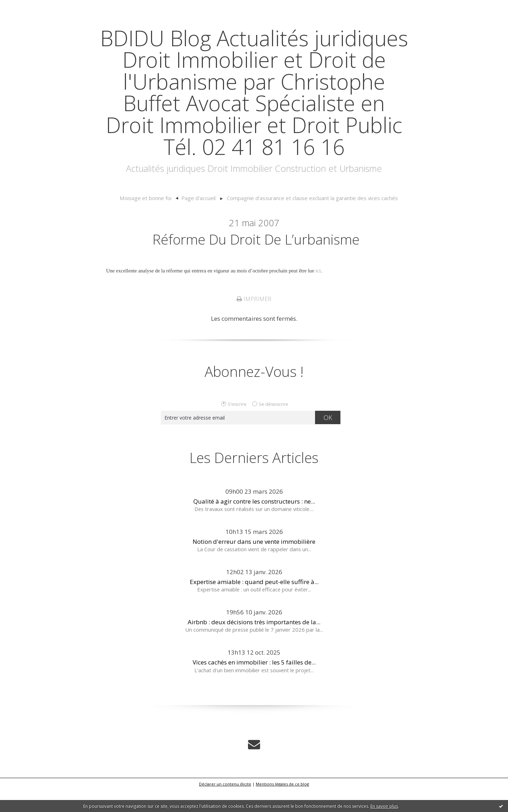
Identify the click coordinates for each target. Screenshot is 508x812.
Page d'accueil (200, 220)
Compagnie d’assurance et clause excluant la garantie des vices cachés (311, 220)
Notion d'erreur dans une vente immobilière (254, 563)
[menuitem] (152, 220)
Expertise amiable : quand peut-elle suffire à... (254, 604)
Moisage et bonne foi (149, 220)
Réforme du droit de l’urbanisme (256, 261)
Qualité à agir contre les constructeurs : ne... (254, 523)
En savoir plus (384, 806)
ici (318, 293)
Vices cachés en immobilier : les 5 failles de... (254, 684)
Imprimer (254, 321)
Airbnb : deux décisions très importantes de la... (254, 644)
